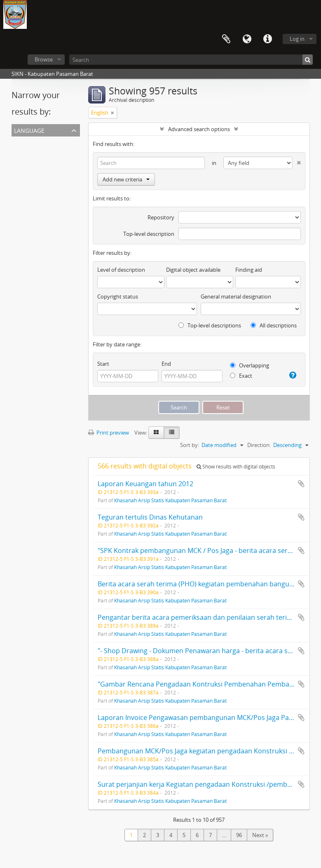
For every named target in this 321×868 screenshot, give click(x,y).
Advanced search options (199, 129)
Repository (161, 217)
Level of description (121, 270)
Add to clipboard (301, 484)
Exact (241, 376)
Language (247, 39)
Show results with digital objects (236, 467)
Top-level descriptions (210, 325)
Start (103, 364)
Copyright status (118, 296)
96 (239, 835)
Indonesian (27, 161)
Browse (44, 59)
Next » (260, 835)
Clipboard (226, 39)
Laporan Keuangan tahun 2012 (145, 484)
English (22, 151)
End (166, 364)
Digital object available (193, 270)
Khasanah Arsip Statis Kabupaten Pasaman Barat (170, 500)
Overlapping (250, 365)
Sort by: (190, 445)
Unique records (32, 141)
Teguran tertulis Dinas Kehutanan (150, 517)
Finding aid (249, 270)
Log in (297, 39)
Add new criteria (126, 179)
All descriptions (274, 325)
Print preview (109, 433)
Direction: (259, 445)
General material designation (236, 296)
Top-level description (149, 234)
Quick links (267, 39)
